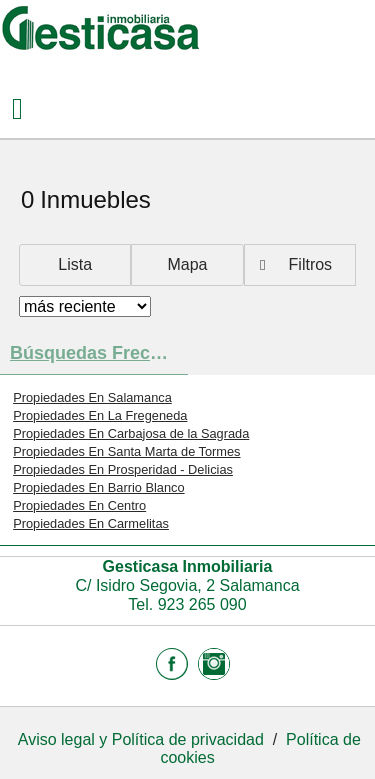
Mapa (187, 264)
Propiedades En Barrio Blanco (98, 487)
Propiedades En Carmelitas (91, 523)
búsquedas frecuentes (99, 353)
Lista (75, 264)
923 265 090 (202, 604)
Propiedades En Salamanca (92, 397)
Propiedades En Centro (79, 505)
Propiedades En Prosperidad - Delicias (123, 469)
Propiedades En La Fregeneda (100, 415)
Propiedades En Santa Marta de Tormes (126, 451)
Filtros (311, 264)
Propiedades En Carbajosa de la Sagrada (131, 433)
